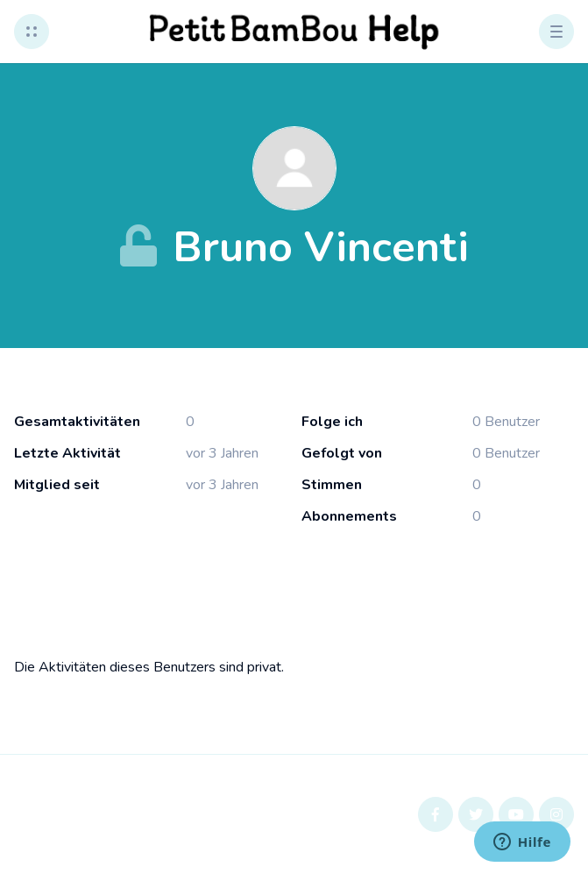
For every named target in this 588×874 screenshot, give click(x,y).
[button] (32, 32)
